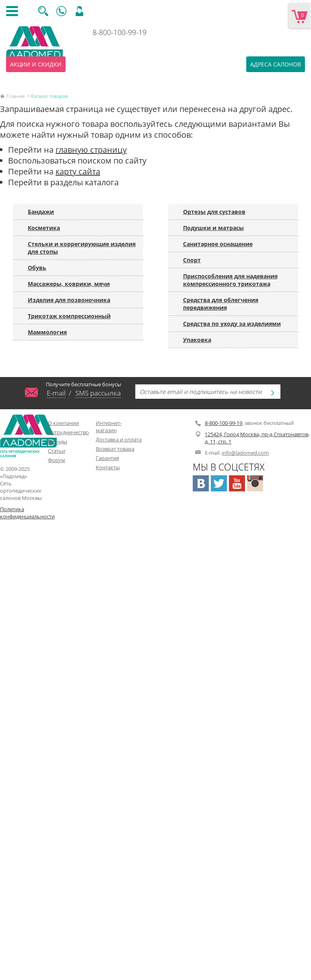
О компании (63, 423)
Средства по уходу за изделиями (232, 324)
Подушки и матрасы (213, 228)
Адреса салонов (276, 64)
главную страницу (91, 150)
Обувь (37, 268)
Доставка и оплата (119, 439)
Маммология (47, 332)
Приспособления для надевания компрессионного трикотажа (230, 280)
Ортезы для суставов (214, 212)
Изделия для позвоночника (69, 300)
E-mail (56, 393)
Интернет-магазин (109, 427)
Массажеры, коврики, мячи (69, 284)
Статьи (57, 451)
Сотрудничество (68, 432)
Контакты (108, 467)
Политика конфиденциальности (23, 513)
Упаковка (197, 340)
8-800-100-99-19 (119, 32)
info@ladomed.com (245, 453)
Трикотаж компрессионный (69, 316)
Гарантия (107, 458)
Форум (57, 460)
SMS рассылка (98, 393)
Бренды (58, 441)
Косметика (44, 228)
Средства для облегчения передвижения (221, 304)
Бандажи (41, 212)
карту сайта (78, 171)
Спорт (192, 260)
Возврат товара (115, 449)
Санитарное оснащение (218, 244)
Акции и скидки (36, 64)
